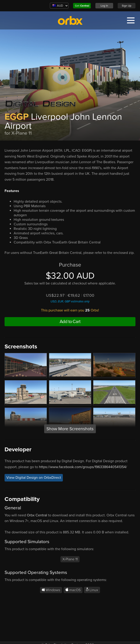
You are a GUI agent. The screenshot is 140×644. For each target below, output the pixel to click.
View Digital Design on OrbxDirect (34, 478)
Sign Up (127, 6)
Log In (104, 6)
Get (82, 6)
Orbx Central (37, 515)
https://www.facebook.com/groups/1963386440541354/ (83, 467)
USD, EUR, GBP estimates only (70, 301)
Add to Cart (70, 322)
